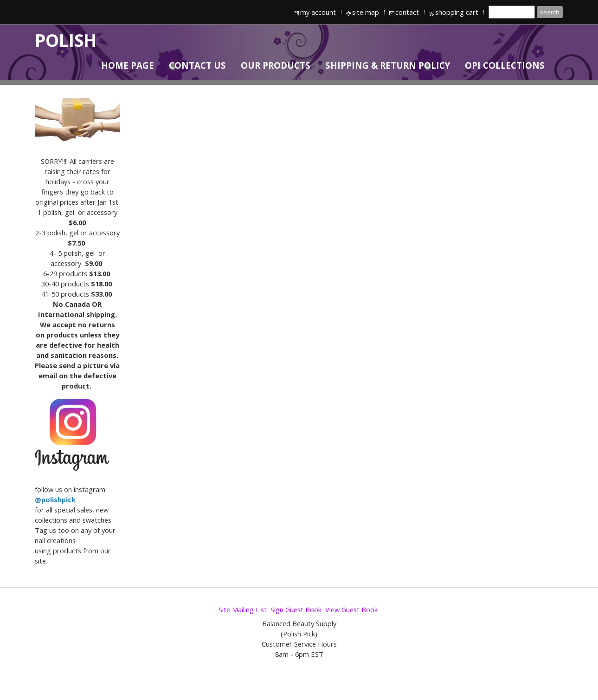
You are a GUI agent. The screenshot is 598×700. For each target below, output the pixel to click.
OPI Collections (505, 65)
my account (318, 12)
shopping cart (457, 12)
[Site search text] (512, 12)
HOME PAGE (128, 65)
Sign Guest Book (296, 609)
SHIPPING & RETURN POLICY (388, 65)
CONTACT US (197, 65)
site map (366, 12)
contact (407, 12)
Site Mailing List (243, 609)
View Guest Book (351, 609)
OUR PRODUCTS (276, 65)
